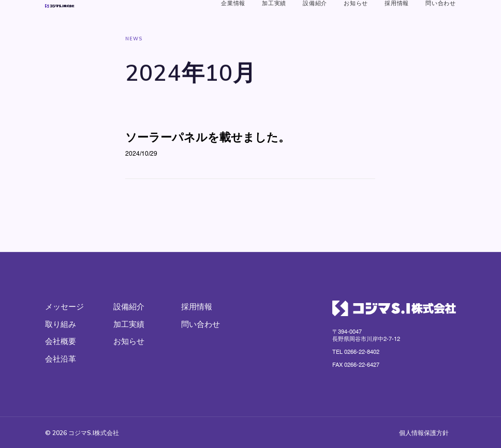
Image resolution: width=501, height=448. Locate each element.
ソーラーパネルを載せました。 (208, 172)
